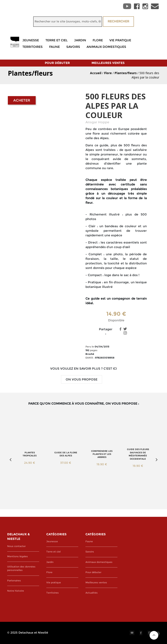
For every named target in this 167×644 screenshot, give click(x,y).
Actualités (92, 593)
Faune (54, 47)
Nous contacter (16, 546)
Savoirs (73, 47)
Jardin (80, 40)
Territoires (33, 47)
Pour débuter (57, 63)
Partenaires (14, 581)
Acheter (22, 100)
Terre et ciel (57, 40)
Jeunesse (31, 40)
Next (157, 460)
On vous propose (82, 379)
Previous (10, 460)
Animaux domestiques (106, 47)
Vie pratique (120, 40)
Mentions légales (18, 556)
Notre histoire (16, 591)
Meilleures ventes (108, 63)
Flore (98, 40)
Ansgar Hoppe (97, 122)
